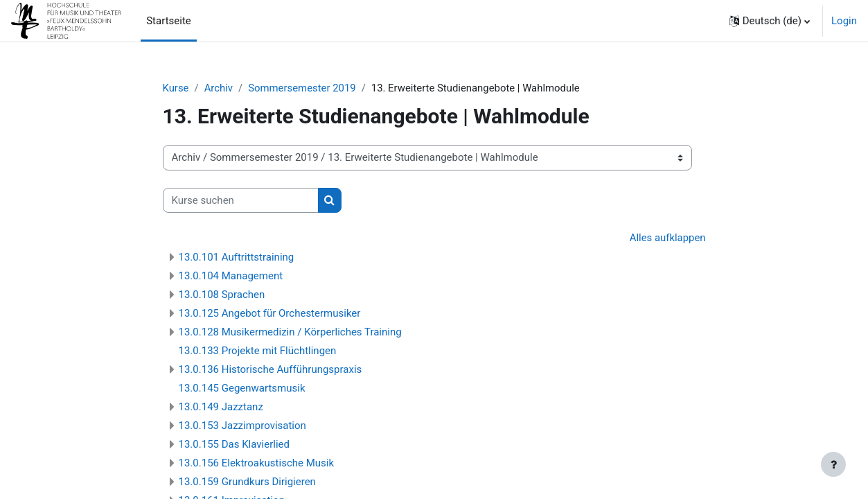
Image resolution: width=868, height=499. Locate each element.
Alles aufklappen (667, 238)
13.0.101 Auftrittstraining (237, 257)
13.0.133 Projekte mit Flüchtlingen (258, 351)
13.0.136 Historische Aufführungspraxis (271, 369)
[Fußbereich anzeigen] (833, 464)
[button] (770, 21)
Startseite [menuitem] (169, 21)
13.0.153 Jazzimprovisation (242, 426)
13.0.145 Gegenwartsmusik (242, 388)
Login (844, 21)
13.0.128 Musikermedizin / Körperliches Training (290, 332)
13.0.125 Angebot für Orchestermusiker (270, 313)
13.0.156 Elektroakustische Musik (257, 463)
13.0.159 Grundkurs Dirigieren (247, 482)
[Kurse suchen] (241, 201)
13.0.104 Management (231, 276)
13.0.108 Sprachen (222, 295)
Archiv (219, 88)
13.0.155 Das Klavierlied (234, 444)
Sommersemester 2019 (303, 88)
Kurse (176, 88)
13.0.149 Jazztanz (221, 407)
